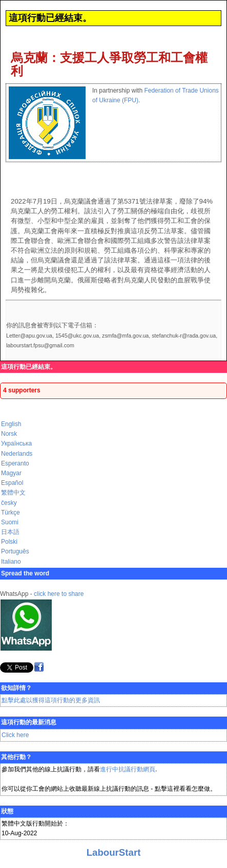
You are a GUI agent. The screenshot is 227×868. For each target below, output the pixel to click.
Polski (9, 542)
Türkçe (11, 513)
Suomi (10, 522)
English (11, 424)
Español (12, 483)
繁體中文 (13, 493)
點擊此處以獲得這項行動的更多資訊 (51, 700)
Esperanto (15, 463)
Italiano (11, 562)
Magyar (11, 473)
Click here (15, 735)
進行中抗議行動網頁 (128, 769)
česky (9, 503)
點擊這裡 (167, 789)
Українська (16, 443)
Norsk (9, 434)
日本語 (10, 532)
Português (15, 551)
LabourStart (114, 852)
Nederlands (17, 454)
